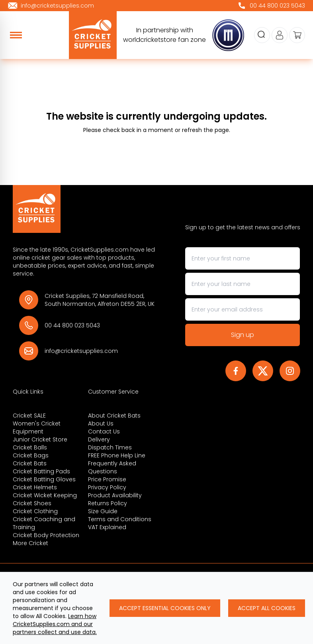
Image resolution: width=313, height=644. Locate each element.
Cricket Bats (30, 463)
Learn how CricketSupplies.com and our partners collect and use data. (55, 624)
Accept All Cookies (267, 608)
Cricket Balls (30, 447)
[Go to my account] (280, 35)
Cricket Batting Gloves (44, 479)
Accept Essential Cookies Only (165, 608)
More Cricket (30, 543)
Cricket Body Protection (46, 535)
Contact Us (104, 431)
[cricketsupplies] (93, 35)
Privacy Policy (107, 487)
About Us (101, 423)
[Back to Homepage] (85, 209)
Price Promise (107, 479)
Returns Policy (108, 503)
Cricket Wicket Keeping (45, 495)
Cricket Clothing (35, 511)
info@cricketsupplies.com (81, 351)
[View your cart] (297, 35)
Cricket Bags (31, 455)
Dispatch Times (110, 447)
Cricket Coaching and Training (44, 523)
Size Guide (103, 511)
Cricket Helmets (35, 487)
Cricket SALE (29, 416)
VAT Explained (107, 527)
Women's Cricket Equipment (37, 427)
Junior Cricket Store (40, 439)
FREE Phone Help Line (117, 455)
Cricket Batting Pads (41, 471)
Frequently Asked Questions (112, 467)
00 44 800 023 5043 (72, 325)
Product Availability (115, 495)
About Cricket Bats (114, 416)
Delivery (99, 439)
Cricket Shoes (32, 503)
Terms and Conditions (120, 519)
